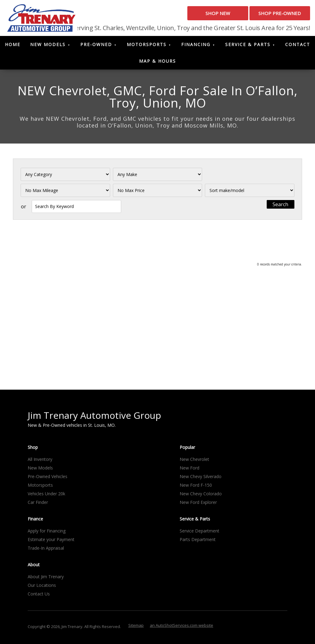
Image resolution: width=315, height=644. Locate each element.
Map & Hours (157, 63)
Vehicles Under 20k (46, 495)
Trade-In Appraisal (46, 550)
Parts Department (198, 541)
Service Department (199, 533)
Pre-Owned (96, 47)
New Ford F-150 (196, 487)
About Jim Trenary (46, 578)
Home (13, 47)
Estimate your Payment (51, 541)
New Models (48, 47)
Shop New (193, 15)
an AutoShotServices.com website (181, 627)
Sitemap (136, 627)
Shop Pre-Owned (272, 15)
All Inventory (40, 461)
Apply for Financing (47, 533)
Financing (196, 47)
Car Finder (38, 504)
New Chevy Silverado (201, 478)
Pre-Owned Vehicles (48, 478)
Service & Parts (248, 47)
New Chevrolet (194, 461)
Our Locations (42, 587)
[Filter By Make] (158, 177)
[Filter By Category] (65, 177)
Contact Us (39, 596)
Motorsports (147, 47)
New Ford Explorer (198, 504)
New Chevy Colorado (201, 495)
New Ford (189, 470)
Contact (298, 47)
